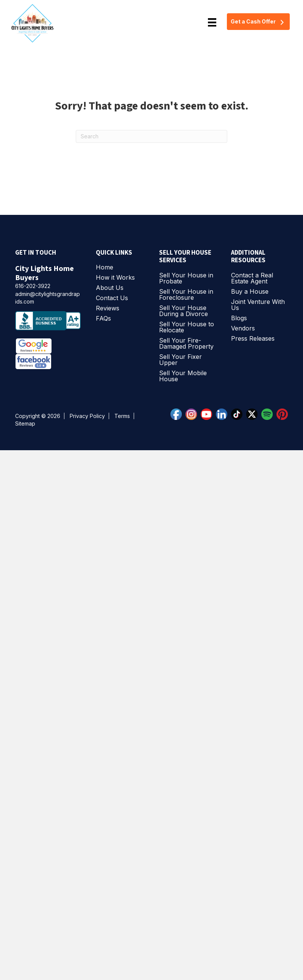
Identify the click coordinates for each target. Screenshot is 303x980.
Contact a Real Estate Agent (252, 279)
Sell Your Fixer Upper (180, 360)
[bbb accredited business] (52, 323)
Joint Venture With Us (258, 305)
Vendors (243, 329)
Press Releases (253, 339)
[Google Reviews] (35, 345)
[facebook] (178, 414)
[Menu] (212, 22)
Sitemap (25, 423)
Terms (122, 416)
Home (105, 268)
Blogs (239, 318)
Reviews (108, 308)
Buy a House (250, 292)
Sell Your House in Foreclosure (186, 295)
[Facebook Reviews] (34, 361)
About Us (110, 288)
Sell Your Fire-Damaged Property (186, 344)
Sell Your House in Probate (186, 279)
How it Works (115, 278)
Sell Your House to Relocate (187, 327)
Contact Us (112, 298)
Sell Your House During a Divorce (184, 311)
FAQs (103, 319)
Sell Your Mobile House (183, 376)
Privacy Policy (87, 416)
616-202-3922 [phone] (33, 286)
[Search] (151, 136)
